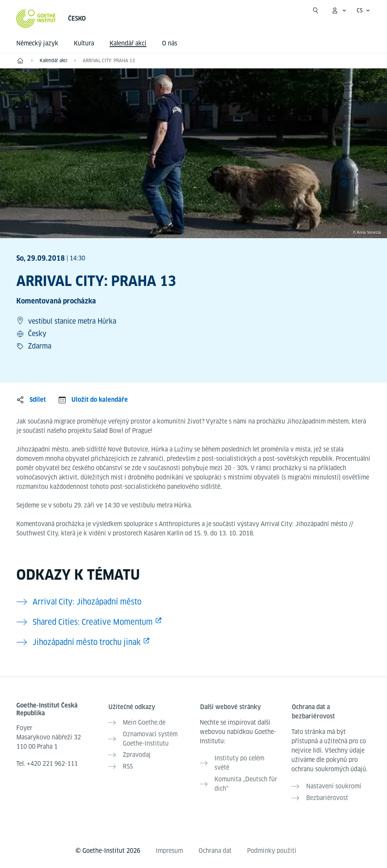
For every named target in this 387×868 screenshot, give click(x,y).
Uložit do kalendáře (100, 400)
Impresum (169, 849)
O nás (170, 43)
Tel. (47, 764)
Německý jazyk (37, 43)
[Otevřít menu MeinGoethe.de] (339, 10)
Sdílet (38, 400)
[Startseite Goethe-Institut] (36, 19)
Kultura (84, 43)
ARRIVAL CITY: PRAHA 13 (109, 60)
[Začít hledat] (316, 10)
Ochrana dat (215, 849)
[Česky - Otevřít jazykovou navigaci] (363, 10)
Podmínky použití (272, 849)
